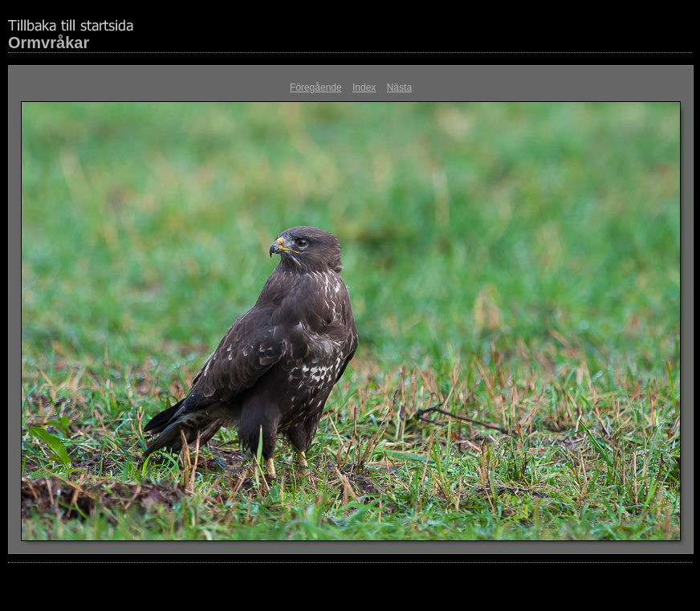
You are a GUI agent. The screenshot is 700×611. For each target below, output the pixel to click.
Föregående (316, 88)
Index (364, 88)
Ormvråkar (49, 43)
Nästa (399, 88)
